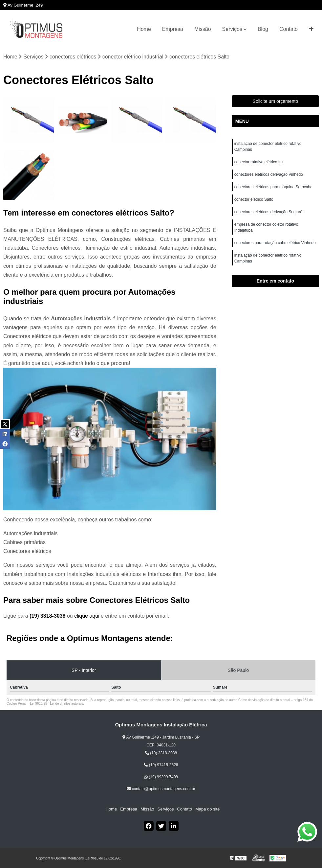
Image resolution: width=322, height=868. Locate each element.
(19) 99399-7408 (161, 777)
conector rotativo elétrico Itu (259, 162)
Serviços (232, 29)
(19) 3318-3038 (48, 616)
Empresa (173, 29)
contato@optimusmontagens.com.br (161, 789)
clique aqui (87, 616)
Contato (289, 29)
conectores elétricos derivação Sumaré (268, 212)
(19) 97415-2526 (161, 765)
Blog (263, 29)
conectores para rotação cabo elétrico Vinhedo (276, 243)
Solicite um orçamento (276, 101)
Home (144, 29)
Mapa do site (207, 809)
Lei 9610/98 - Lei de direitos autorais (56, 704)
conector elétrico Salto (254, 199)
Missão (203, 29)
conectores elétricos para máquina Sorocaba (273, 187)
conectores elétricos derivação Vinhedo (269, 174)
